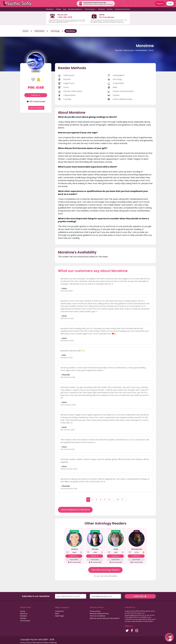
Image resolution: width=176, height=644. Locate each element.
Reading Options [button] (75, 9)
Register (160, 3)
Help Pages (60, 616)
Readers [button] (50, 9)
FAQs (57, 614)
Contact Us (59, 611)
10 (118, 500)
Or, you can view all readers (105, 576)
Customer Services (122, 9)
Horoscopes (25, 621)
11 (122, 500)
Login (170, 3)
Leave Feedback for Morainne (75, 510)
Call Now (36, 95)
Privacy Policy (95, 611)
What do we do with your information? (105, 618)
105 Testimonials (36, 101)
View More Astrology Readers (105, 570)
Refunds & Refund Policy (99, 614)
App (65, 9)
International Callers (41, 643)
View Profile (74, 560)
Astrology (55, 31)
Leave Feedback (36, 108)
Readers (24, 616)
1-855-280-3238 (65, 17)
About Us (24, 614)
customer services (131, 619)
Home (25, 31)
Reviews (102, 9)
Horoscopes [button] (90, 9)
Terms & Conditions (98, 616)
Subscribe (140, 596)
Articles (110, 9)
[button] (169, 637)
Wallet (59, 9)
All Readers (40, 31)
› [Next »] (126, 500)
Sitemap (53, 643)
